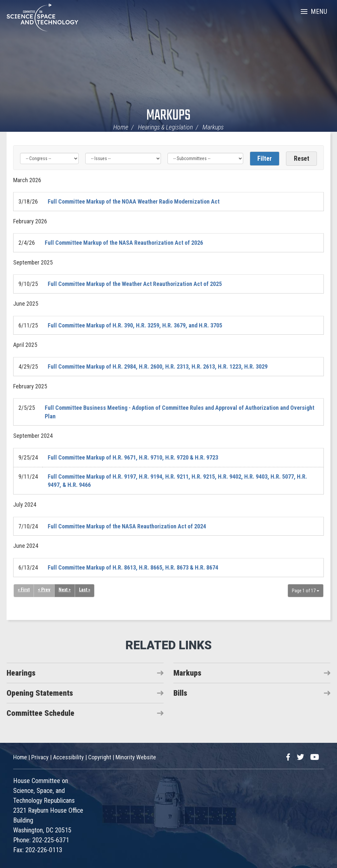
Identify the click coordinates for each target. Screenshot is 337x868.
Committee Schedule (40, 713)
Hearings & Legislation (165, 127)
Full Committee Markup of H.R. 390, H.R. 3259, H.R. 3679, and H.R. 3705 (135, 325)
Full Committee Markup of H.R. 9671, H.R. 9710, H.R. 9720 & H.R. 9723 (133, 457)
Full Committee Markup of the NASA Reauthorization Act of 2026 (124, 243)
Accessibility (68, 757)
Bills (180, 693)
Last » (85, 590)
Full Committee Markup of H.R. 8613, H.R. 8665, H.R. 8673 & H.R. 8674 (133, 567)
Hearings (21, 673)
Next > (65, 590)
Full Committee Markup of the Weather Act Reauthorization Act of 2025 (135, 284)
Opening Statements (40, 693)
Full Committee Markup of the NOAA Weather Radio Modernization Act (134, 201)
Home (121, 127)
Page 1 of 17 (306, 591)
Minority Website (136, 757)
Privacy (40, 757)
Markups (168, 116)
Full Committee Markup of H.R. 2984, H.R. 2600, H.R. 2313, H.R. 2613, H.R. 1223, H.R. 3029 (158, 366)
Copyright (100, 757)
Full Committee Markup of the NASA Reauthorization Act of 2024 (127, 526)
